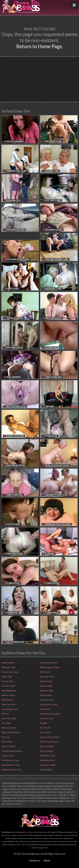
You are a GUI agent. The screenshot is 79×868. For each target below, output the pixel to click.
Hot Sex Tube (8, 686)
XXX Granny (7, 700)
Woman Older (8, 695)
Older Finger (46, 695)
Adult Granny (8, 663)
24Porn (5, 714)
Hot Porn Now (8, 746)
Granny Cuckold (47, 765)
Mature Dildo (46, 686)
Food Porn (45, 709)
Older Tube (7, 677)
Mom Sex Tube (47, 677)
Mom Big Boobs (9, 690)
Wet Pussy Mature (49, 742)
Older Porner (46, 681)
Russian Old (7, 681)
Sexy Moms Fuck (9, 709)
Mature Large (46, 690)
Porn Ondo (7, 742)
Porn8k (43, 723)
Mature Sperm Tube (49, 667)
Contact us (35, 860)
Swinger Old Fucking (50, 714)
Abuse (47, 860)
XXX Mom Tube (47, 756)
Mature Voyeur (9, 728)
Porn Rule (6, 723)
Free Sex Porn (46, 718)
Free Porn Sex (46, 700)
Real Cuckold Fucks (11, 732)
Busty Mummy (47, 746)
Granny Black (46, 770)
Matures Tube (8, 667)
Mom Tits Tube (9, 718)
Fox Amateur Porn (48, 663)
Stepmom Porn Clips (11, 770)
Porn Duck (45, 728)
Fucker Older (8, 756)
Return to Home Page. (40, 46)
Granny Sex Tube (10, 672)
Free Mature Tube (10, 760)
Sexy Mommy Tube (10, 765)
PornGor (5, 737)
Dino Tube (45, 672)
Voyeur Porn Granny (50, 737)
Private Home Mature (12, 751)
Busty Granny (46, 751)
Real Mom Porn (47, 760)
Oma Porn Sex (8, 704)
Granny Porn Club (48, 704)
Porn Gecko (45, 732)
